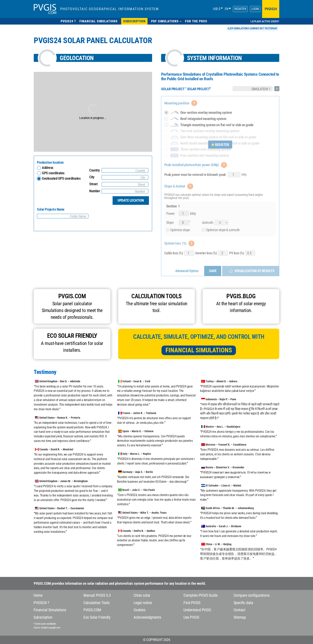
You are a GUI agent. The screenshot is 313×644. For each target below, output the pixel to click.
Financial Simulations (199, 350)
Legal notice (143, 603)
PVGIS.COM (92, 610)
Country (95, 170)
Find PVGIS (192, 603)
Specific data (243, 603)
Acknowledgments (147, 617)
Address (48, 168)
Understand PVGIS (197, 610)
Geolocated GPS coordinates (61, 178)
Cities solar (142, 595)
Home (38, 595)
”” (186, 89)
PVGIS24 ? (41, 603)
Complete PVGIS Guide (200, 595)
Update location (131, 200)
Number (95, 191)
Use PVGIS (191, 617)
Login (255, 9)
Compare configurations (252, 595)
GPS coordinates (53, 173)
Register (240, 9)
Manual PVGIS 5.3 (97, 595)
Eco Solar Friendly (97, 617)
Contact (239, 610)
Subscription (43, 617)
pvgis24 (271, 9)
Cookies (140, 610)
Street (93, 184)
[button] (166, 21)
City (92, 177)
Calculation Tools (97, 603)
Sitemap (240, 617)
